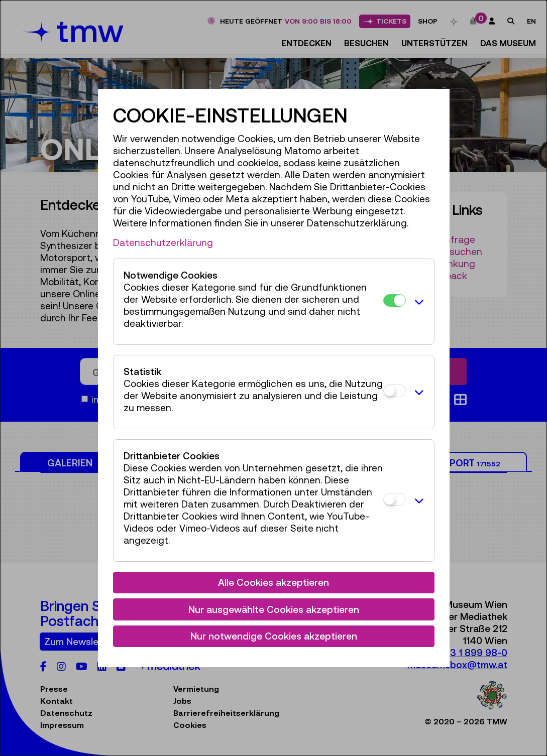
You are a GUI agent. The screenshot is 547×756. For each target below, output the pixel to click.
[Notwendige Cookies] (395, 300)
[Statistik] (395, 391)
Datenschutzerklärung (163, 242)
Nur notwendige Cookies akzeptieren (274, 636)
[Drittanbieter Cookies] (395, 499)
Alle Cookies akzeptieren (273, 582)
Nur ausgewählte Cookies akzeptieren (274, 609)
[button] (417, 302)
